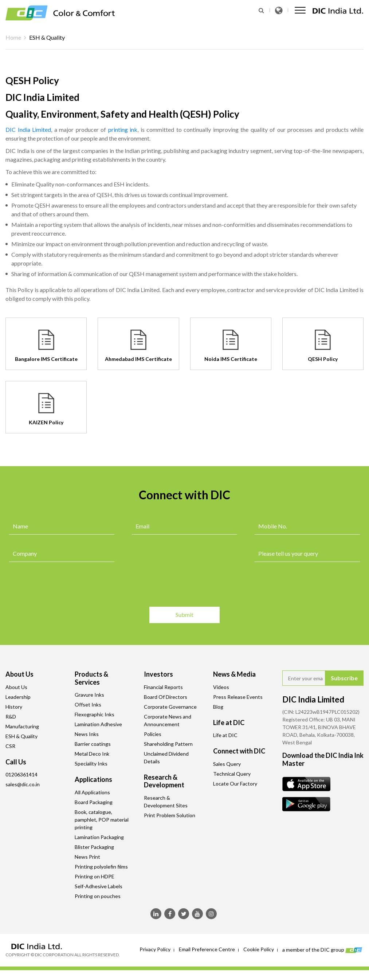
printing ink (123, 129)
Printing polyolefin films (101, 867)
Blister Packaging (94, 847)
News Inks (87, 734)
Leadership (18, 697)
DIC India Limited (28, 129)
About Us (16, 687)
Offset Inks (88, 705)
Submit (344, 678)
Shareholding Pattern (168, 744)
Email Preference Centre (207, 949)
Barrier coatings (93, 744)
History (14, 707)
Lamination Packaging (99, 837)
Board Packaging (94, 802)
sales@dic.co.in (23, 784)
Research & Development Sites (166, 802)
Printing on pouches (98, 896)
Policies (153, 734)
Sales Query (227, 764)
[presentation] (64, 585)
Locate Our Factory (235, 784)
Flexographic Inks (95, 714)
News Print (87, 857)
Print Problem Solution (170, 815)
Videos (221, 687)
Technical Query (232, 774)
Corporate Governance (170, 707)
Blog (218, 707)
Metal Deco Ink (92, 754)
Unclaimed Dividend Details (166, 757)
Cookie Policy (259, 949)
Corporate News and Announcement (168, 720)
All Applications (92, 792)
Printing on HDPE (95, 876)
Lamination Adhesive (98, 724)
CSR (10, 746)
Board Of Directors (166, 697)
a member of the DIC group (323, 950)
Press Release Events (238, 697)
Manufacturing (22, 726)
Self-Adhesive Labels (99, 886)
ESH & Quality (21, 736)
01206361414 (21, 774)
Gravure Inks (89, 695)
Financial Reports (163, 687)
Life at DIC (225, 735)
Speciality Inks (91, 763)
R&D (11, 717)
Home (13, 37)
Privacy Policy (155, 949)
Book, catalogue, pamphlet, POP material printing (102, 820)
